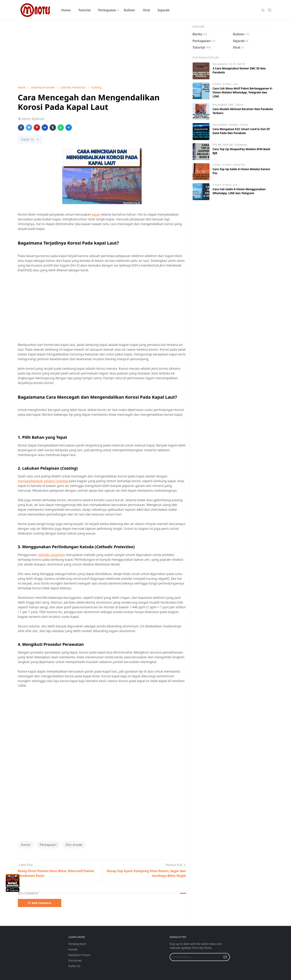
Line (235, 84)
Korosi (26, 845)
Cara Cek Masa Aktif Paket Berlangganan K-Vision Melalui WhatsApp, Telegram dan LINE (243, 92)
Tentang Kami (77, 944)
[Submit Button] (225, 957)
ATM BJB (217, 145)
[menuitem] (66, 10)
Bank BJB (228, 145)
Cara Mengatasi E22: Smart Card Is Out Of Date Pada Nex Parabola (241, 131)
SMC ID (241, 64)
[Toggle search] (270, 10)
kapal (96, 214)
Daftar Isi (74, 966)
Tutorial (239, 105)
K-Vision (227, 84)
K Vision (217, 84)
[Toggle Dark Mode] (263, 10)
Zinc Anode (74, 845)
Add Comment (40, 903)
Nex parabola (220, 64)
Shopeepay (240, 145)
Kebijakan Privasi (79, 955)
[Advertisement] (102, 53)
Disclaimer (75, 960)
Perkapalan (48, 845)
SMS (231, 105)
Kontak (73, 949)
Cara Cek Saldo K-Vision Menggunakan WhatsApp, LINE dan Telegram (239, 191)
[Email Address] (195, 957)
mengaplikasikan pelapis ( (42, 481)
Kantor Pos (239, 165)
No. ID (232, 64)
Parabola (234, 125)
